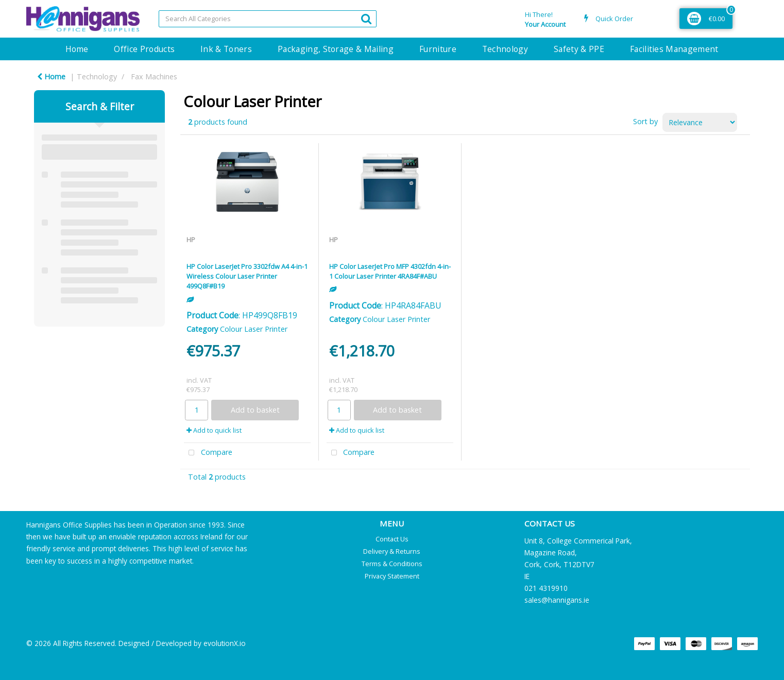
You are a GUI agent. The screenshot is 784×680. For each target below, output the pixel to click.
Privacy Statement (392, 576)
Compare (208, 453)
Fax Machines (154, 76)
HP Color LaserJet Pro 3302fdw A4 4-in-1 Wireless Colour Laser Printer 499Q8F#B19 (247, 276)
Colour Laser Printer (254, 329)
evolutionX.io (225, 643)
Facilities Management (674, 49)
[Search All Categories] (268, 19)
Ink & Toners (226, 49)
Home (77, 49)
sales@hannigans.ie (557, 600)
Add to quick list (214, 430)
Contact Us (392, 539)
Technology (505, 49)
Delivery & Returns (392, 551)
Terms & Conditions (392, 564)
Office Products (144, 49)
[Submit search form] (366, 18)
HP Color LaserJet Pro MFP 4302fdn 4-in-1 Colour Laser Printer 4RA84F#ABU (390, 271)
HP (191, 240)
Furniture (438, 49)
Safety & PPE (579, 49)
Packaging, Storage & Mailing (336, 49)
